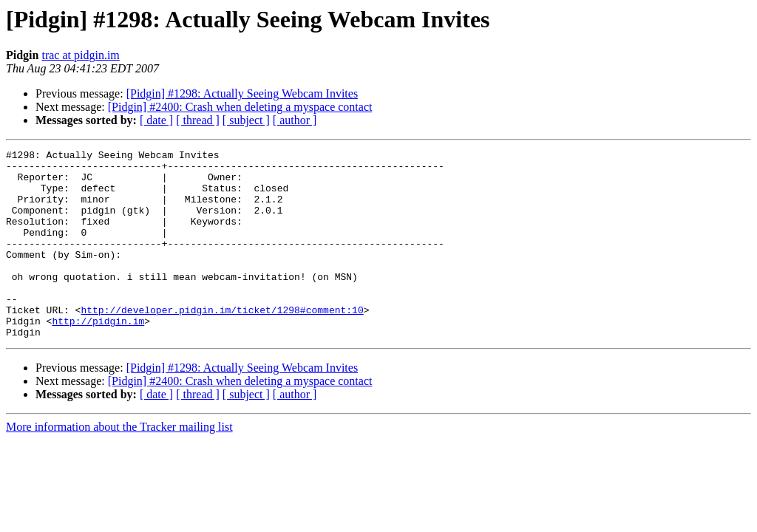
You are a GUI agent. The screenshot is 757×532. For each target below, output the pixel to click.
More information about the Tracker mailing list (119, 464)
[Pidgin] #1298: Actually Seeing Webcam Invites (242, 93)
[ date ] (156, 120)
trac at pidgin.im (80, 55)
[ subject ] (246, 120)
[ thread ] (198, 120)
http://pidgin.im (98, 356)
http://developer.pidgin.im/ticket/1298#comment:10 (222, 343)
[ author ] (295, 120)
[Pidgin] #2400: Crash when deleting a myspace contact (240, 107)
